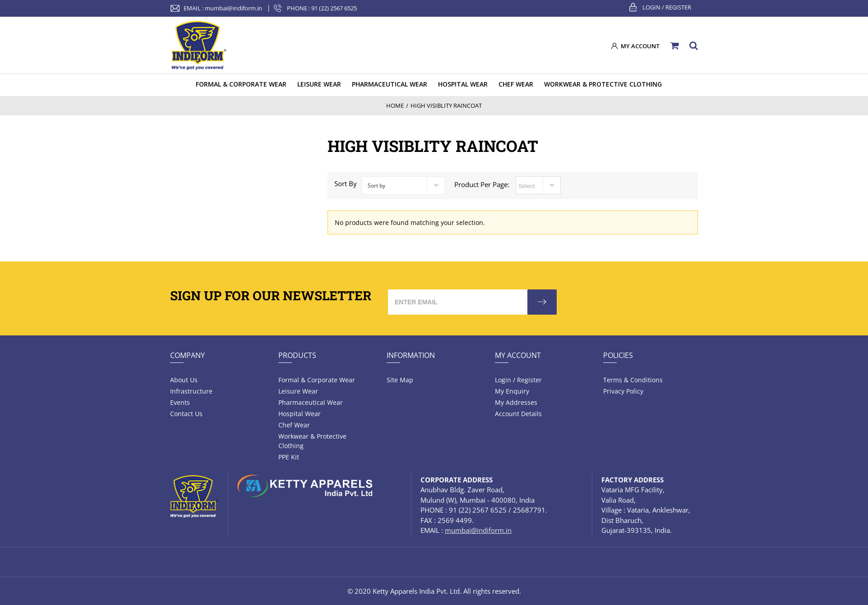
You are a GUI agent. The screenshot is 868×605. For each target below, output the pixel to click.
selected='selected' (538, 185)
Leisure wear (298, 391)
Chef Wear (294, 425)
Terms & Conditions (633, 380)
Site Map (400, 380)
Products (297, 355)
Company (187, 355)
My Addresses (516, 402)
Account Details (518, 414)
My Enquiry (512, 391)
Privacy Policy (623, 391)
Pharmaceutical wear (311, 402)
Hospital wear (300, 414)
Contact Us (186, 414)
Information (411, 355)
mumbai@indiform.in (233, 8)
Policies (618, 355)
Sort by (376, 186)
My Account (518, 355)
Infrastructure (191, 391)
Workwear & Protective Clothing (312, 441)
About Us (184, 380)
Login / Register (667, 7)
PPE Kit (289, 457)
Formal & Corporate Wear (317, 380)
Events (180, 402)
